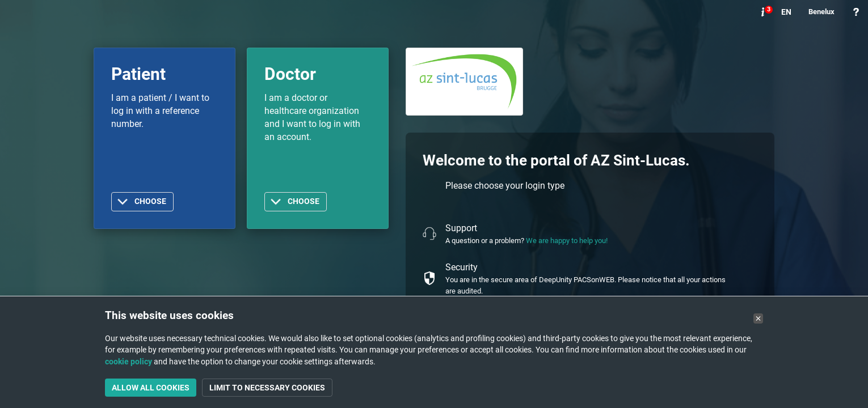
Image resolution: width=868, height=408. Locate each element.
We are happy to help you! (567, 241)
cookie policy (128, 362)
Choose (150, 201)
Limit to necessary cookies (267, 388)
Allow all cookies (151, 388)
